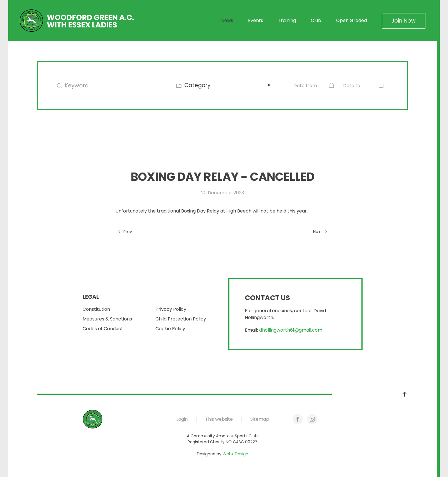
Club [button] (316, 20)
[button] (405, 394)
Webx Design (235, 454)
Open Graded (351, 20)
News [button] (227, 20)
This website (219, 419)
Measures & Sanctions (107, 319)
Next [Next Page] (320, 232)
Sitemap (260, 419)
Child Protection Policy (181, 319)
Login (182, 419)
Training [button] (287, 20)
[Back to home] (77, 21)
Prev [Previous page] (125, 232)
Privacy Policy (171, 309)
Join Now (404, 21)
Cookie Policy (170, 329)
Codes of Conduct (103, 329)
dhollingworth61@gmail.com (291, 330)
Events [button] (256, 20)
